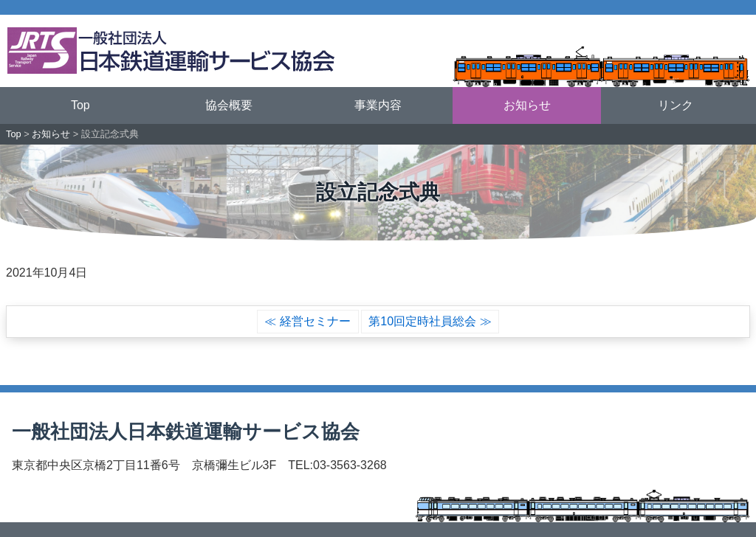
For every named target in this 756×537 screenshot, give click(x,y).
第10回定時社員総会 (422, 321)
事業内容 (378, 105)
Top (80, 105)
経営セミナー (315, 321)
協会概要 (229, 105)
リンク (676, 105)
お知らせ (527, 105)
